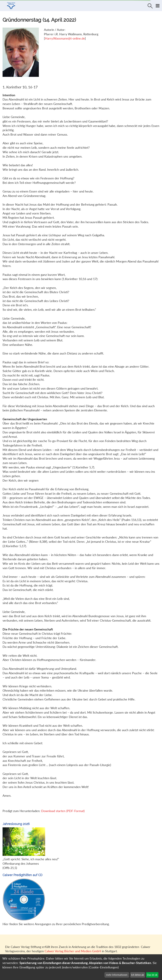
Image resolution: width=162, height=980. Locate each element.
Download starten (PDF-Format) (63, 811)
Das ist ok (152, 975)
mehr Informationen (117, 975)
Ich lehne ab (138, 975)
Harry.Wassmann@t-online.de (65, 38)
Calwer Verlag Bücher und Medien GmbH (73, 951)
